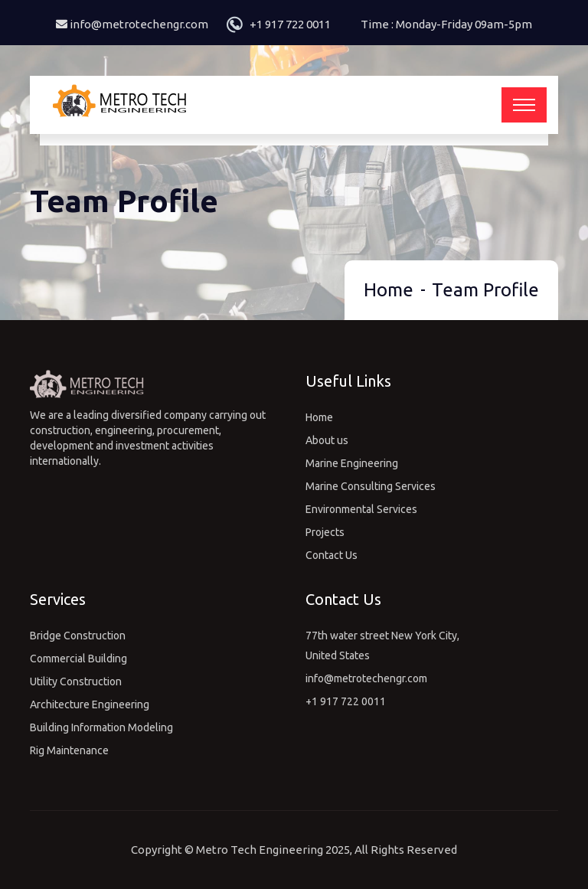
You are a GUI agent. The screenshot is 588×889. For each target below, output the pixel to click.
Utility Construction (76, 681)
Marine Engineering (352, 463)
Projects (325, 532)
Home (389, 290)
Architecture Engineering (90, 704)
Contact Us (332, 555)
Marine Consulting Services (371, 486)
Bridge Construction (78, 636)
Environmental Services (361, 509)
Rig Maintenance (69, 750)
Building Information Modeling (101, 727)
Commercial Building (78, 659)
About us (327, 440)
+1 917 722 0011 (290, 24)
